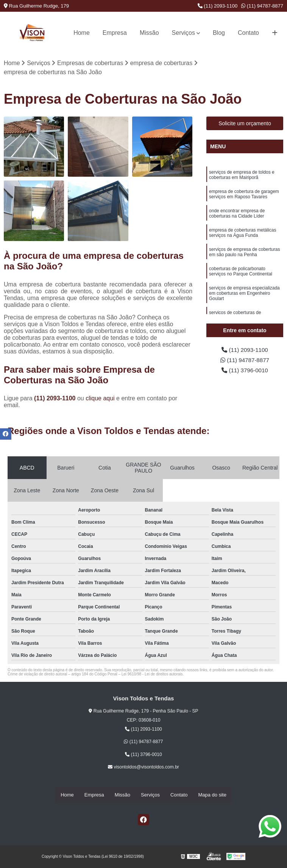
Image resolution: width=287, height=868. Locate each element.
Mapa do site (212, 795)
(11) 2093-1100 (218, 6)
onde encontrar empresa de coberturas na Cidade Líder (237, 215)
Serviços (183, 33)
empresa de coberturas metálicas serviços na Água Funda (243, 234)
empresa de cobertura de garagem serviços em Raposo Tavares (244, 195)
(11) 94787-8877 (262, 6)
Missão (149, 33)
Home (82, 33)
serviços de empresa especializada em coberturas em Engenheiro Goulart (244, 296)
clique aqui (100, 398)
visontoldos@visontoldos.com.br (143, 767)
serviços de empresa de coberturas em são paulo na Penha (244, 254)
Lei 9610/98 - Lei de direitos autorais (152, 674)
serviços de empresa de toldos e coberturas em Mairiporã (242, 175)
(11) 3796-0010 (245, 371)
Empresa (115, 33)
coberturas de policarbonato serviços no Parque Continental (241, 274)
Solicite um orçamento (245, 124)
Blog (219, 33)
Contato (248, 33)
